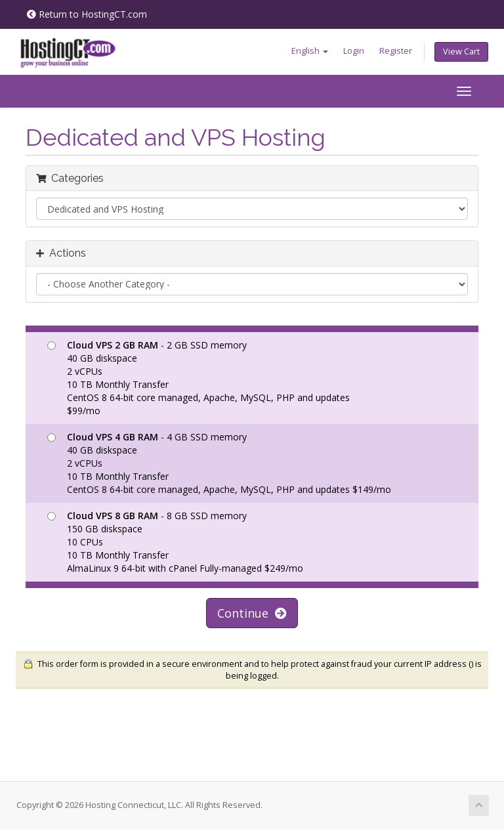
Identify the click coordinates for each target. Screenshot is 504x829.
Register (396, 51)
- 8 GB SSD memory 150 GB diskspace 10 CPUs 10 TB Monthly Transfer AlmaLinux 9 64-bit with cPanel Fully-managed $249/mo (175, 542)
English (310, 51)
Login (354, 51)
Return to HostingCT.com (87, 14)
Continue (252, 613)
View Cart (461, 52)
